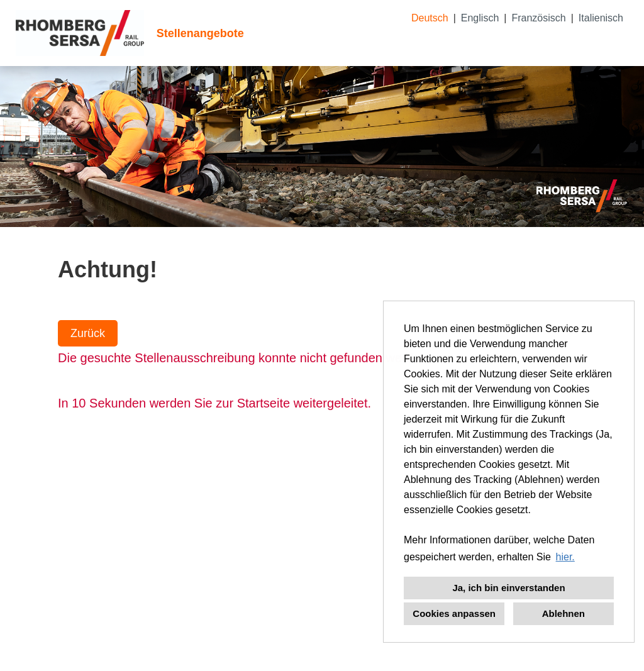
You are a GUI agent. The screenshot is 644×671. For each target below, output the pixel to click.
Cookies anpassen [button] (454, 613)
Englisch (480, 18)
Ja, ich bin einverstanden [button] (508, 588)
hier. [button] (565, 557)
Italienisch (601, 18)
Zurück (88, 333)
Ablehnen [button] (563, 613)
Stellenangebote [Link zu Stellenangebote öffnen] (200, 33)
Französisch (538, 18)
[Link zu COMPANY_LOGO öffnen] (80, 33)
